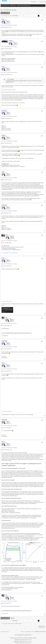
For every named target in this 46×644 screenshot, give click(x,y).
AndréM (11, 41)
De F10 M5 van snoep (8, 10)
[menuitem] (29, 632)
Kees (7, 235)
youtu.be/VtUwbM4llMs (7, 411)
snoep (3, 19)
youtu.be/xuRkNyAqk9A (7, 301)
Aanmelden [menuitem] (42, 2)
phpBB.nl (29, 640)
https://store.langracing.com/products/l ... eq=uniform (13, 103)
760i (6, 317)
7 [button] (41, 16)
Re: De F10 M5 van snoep (9, 25)
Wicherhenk (4, 341)
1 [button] (26, 16)
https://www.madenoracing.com (8, 89)
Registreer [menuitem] (34, 2)
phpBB (17, 638)
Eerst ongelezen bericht (7, 16)
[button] (20, 16)
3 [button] (30, 16)
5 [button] (36, 16)
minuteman (4, 110)
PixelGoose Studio (28, 642)
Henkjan (3, 135)
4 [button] (33, 16)
